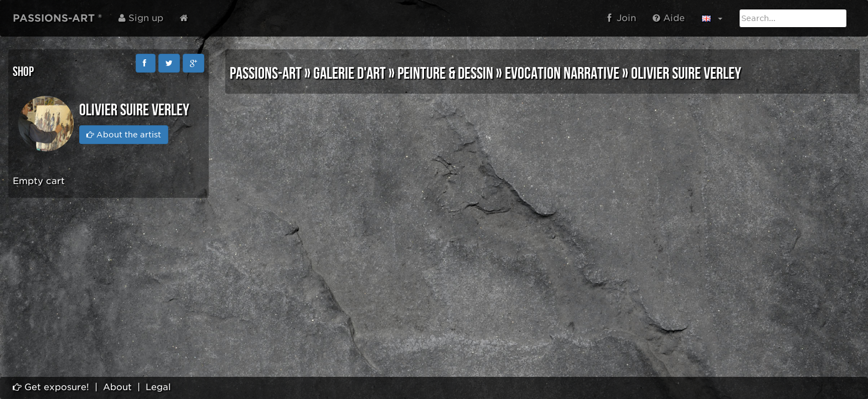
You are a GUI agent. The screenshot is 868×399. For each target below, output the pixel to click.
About (117, 387)
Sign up (141, 18)
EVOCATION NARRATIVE (562, 74)
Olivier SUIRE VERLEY (686, 74)
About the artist (124, 135)
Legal (158, 387)
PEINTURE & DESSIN (445, 74)
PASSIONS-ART (266, 74)
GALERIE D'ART (350, 74)
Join (622, 18)
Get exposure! (51, 387)
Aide (669, 18)
